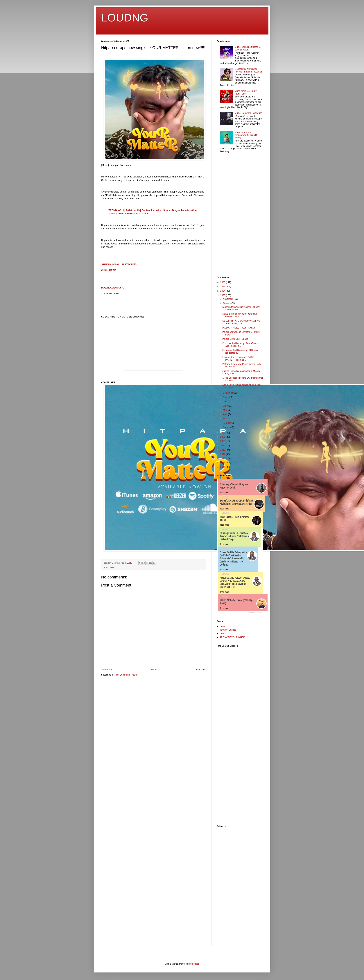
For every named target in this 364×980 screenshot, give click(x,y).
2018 (223, 450)
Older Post (200, 670)
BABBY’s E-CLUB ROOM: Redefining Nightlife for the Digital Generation (237, 502)
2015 (223, 463)
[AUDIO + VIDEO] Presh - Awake (239, 328)
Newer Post (108, 670)
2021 (223, 437)
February (228, 423)
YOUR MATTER (110, 294)
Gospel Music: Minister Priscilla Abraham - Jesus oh (249, 70)
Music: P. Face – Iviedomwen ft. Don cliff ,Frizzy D (246, 135)
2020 (223, 441)
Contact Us (225, 634)
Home (154, 670)
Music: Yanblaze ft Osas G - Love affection (248, 48)
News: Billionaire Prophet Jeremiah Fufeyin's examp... (240, 315)
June (226, 406)
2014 (223, 467)
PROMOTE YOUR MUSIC (233, 637)
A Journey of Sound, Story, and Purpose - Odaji (234, 486)
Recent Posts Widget (254, 612)
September (229, 393)
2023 (223, 295)
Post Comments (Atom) (126, 675)
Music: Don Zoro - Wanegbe (248, 113)
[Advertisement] (228, 215)
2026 (223, 282)
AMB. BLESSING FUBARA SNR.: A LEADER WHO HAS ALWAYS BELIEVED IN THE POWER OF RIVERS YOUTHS (235, 582)
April (225, 414)
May (225, 410)
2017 (223, 454)
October (227, 303)
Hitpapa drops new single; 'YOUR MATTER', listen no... (239, 358)
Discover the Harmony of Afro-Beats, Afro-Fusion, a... (240, 345)
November (228, 299)
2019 (223, 446)
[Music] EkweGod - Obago (235, 339)
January (227, 427)
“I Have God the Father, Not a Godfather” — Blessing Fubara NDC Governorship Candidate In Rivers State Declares (233, 559)
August (227, 397)
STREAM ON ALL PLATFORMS (119, 264)
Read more (224, 492)
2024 (223, 291)
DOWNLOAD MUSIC (113, 288)
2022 (223, 433)
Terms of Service (228, 630)
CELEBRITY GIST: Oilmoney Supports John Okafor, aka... (241, 322)
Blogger (195, 964)
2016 (223, 458)
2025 (223, 287)
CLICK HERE (109, 270)
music (112, 567)
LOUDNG (125, 18)
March (226, 419)
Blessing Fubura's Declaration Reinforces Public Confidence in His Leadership (235, 536)
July (225, 402)
